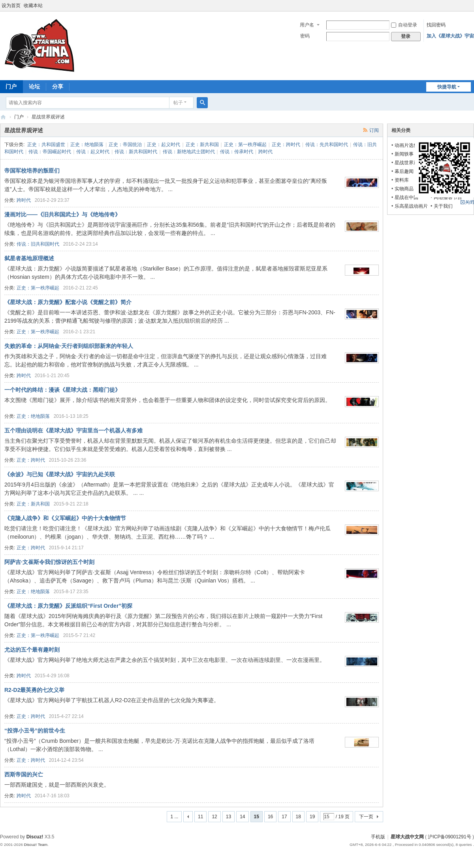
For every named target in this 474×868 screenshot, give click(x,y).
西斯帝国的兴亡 (24, 774)
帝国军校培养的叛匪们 (32, 171)
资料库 (402, 180)
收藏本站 (33, 6)
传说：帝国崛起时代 (50, 152)
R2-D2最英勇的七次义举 (34, 690)
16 (270, 817)
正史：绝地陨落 (87, 145)
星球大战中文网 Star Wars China (3, 117)
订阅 (374, 130)
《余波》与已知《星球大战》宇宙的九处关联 (60, 474)
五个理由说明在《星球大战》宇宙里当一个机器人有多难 (73, 430)
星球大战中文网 (407, 837)
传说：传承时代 (237, 152)
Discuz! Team (36, 845)
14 (242, 817)
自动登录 (404, 25)
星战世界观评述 (411, 163)
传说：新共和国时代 (136, 152)
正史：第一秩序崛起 (245, 145)
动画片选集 (406, 145)
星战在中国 (406, 197)
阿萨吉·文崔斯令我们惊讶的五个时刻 (49, 562)
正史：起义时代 (164, 145)
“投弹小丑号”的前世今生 (35, 731)
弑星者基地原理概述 (29, 258)
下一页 (366, 817)
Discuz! (35, 837)
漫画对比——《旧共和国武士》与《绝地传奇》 (62, 214)
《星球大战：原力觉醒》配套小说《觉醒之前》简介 (68, 302)
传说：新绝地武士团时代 (189, 152)
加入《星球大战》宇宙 (450, 36)
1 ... (174, 817)
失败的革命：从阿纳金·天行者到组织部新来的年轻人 (69, 346)
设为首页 (11, 6)
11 (200, 817)
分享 (58, 86)
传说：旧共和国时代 (38, 244)
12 (214, 817)
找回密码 (436, 25)
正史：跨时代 (286, 145)
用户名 (307, 25)
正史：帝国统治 (125, 145)
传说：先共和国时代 (327, 145)
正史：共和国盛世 (46, 145)
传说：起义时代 (93, 152)
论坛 (34, 86)
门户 (19, 117)
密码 (305, 36)
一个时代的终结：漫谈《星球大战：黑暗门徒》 (62, 390)
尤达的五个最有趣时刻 (32, 650)
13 (229, 817)
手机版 (378, 837)
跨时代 (265, 152)
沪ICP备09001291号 (449, 837)
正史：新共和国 (202, 145)
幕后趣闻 (404, 171)
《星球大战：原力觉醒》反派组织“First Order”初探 (68, 606)
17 (284, 817)
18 (298, 817)
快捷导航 (447, 87)
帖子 (178, 103)
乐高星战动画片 (411, 206)
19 (312, 817)
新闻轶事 (404, 154)
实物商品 (404, 189)
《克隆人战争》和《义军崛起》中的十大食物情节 (65, 518)
